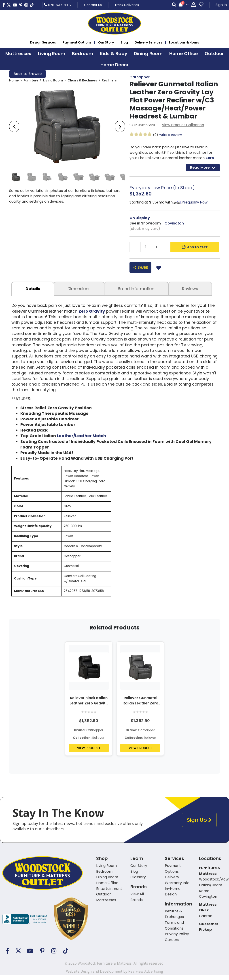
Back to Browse (28, 74)
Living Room (53, 81)
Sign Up (199, 825)
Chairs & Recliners (82, 81)
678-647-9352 (58, 5)
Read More (203, 168)
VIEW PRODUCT (89, 753)
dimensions (79, 289)
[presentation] (14, 127)
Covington (174, 223)
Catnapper (140, 77)
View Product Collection (183, 125)
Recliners (109, 81)
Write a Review (171, 135)
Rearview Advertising (145, 976)
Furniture (31, 81)
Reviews (190, 289)
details (33, 289)
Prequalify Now (195, 202)
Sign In (221, 5)
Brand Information (136, 289)
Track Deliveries (127, 5)
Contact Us (93, 5)
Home (14, 81)
